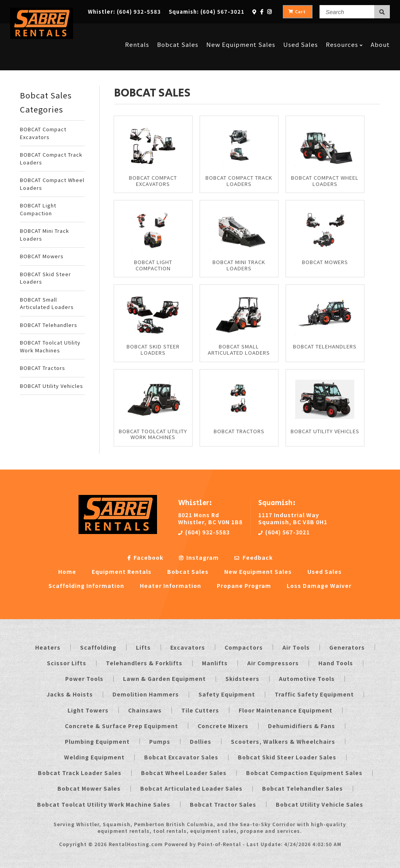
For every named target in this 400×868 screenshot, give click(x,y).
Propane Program (244, 586)
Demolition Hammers (146, 694)
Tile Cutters (200, 710)
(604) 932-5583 (204, 532)
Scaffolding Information (86, 586)
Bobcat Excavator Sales (181, 757)
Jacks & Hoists (70, 694)
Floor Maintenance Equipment (286, 710)
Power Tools (84, 679)
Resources (344, 32)
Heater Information (171, 586)
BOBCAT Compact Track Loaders (51, 158)
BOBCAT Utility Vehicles (52, 386)
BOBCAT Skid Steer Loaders (46, 278)
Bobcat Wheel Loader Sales (184, 773)
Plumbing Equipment (97, 741)
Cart (297, 12)
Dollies (201, 741)
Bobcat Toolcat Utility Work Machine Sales (104, 804)
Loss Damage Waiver (319, 586)
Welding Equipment (94, 757)
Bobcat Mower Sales (89, 788)
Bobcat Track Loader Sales (80, 773)
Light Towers (88, 710)
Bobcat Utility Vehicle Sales (320, 804)
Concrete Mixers (223, 726)
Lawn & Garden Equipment (164, 679)
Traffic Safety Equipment (314, 694)
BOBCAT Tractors (43, 368)
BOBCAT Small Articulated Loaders (47, 303)
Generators (347, 647)
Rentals (137, 32)
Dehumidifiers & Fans (302, 726)
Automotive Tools (307, 679)
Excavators (188, 647)
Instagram (199, 557)
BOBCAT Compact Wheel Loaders (52, 184)
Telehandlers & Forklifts (144, 663)
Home (67, 572)
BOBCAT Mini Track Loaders (45, 235)
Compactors (244, 647)
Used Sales (301, 32)
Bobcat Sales (178, 32)
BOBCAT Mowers (42, 256)
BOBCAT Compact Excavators (43, 133)
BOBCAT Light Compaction (38, 209)
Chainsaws (145, 710)
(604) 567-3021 (284, 532)
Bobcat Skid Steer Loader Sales (287, 757)
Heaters (48, 647)
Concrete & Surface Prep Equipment (121, 726)
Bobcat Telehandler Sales (303, 788)
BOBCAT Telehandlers (49, 325)
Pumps (160, 741)
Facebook (145, 557)
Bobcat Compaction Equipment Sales (304, 773)
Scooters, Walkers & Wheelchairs (283, 741)
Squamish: (207, 12)
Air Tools (296, 647)
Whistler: (124, 12)
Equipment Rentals (122, 572)
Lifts (143, 647)
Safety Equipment (227, 694)
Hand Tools (336, 663)
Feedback (254, 557)
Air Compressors (273, 663)
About (380, 32)
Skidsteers (242, 679)
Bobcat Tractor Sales (223, 804)
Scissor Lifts (67, 663)
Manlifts (215, 663)
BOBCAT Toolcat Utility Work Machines (50, 346)
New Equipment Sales (241, 32)
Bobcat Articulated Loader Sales (191, 788)
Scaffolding (98, 647)
